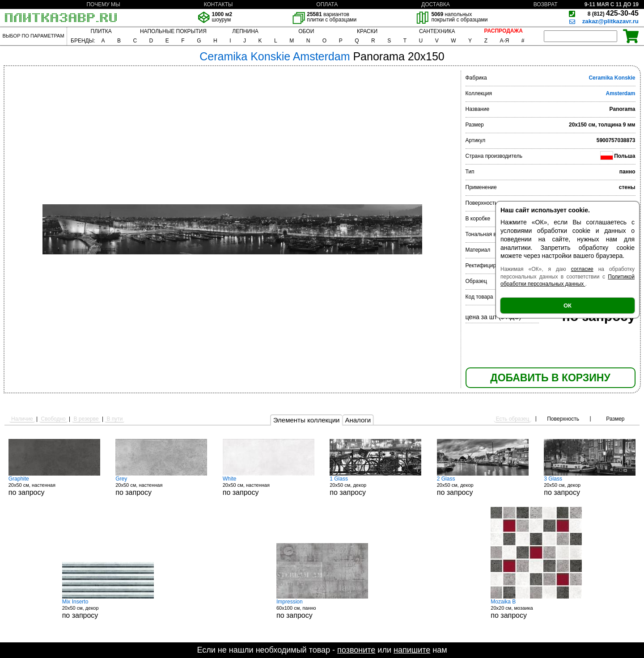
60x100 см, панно (322, 609)
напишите (412, 650)
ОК (568, 306)
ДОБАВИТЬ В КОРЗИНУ (550, 378)
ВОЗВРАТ (546, 4)
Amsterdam (620, 93)
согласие (582, 269)
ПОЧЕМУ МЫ (103, 4)
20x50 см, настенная (54, 486)
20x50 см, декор (375, 486)
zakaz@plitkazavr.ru (610, 21)
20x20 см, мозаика (536, 609)
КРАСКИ (367, 31)
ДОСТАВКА (436, 4)
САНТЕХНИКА (437, 31)
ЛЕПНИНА (245, 31)
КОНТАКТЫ (218, 4)
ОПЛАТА (327, 4)
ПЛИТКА (101, 31)
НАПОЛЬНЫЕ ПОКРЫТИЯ (173, 31)
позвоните (356, 650)
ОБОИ (306, 31)
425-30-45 (613, 13)
